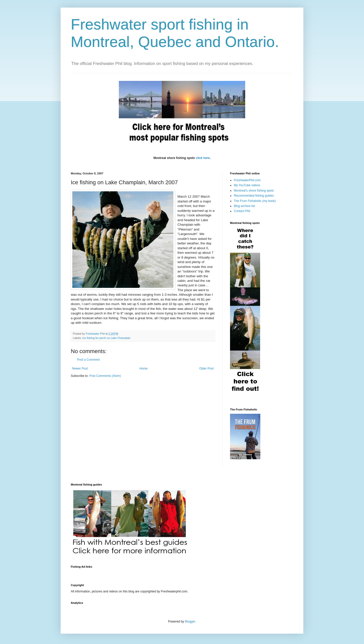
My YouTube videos (247, 185)
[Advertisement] (163, 573)
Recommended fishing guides (254, 196)
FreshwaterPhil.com (247, 180)
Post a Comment (88, 360)
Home (144, 369)
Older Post (206, 369)
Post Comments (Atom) (105, 376)
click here (203, 158)
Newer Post (80, 369)
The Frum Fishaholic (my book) (255, 201)
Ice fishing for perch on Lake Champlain (106, 338)
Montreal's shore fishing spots (254, 191)
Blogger (190, 622)
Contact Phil (242, 211)
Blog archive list (244, 206)
